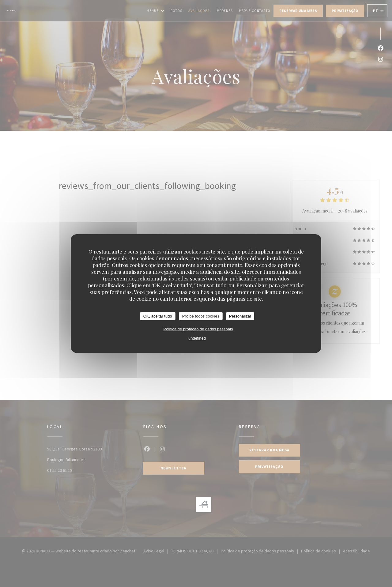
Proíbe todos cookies (201, 316)
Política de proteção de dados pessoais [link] (198, 329)
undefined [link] (197, 338)
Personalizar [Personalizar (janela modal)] (240, 316)
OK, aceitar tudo (158, 316)
